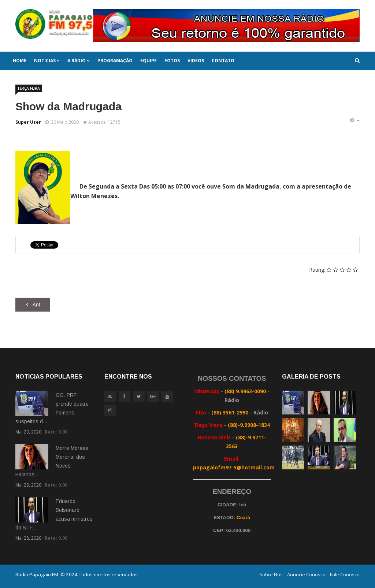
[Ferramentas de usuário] (354, 120)
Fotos (172, 61)
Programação (115, 61)
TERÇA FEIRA (29, 88)
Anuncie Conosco (306, 574)
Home (20, 61)
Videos (196, 61)
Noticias (45, 61)
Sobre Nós (271, 574)
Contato (223, 61)
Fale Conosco (345, 574)
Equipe (148, 61)
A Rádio (77, 61)
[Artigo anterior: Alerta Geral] (33, 305)
